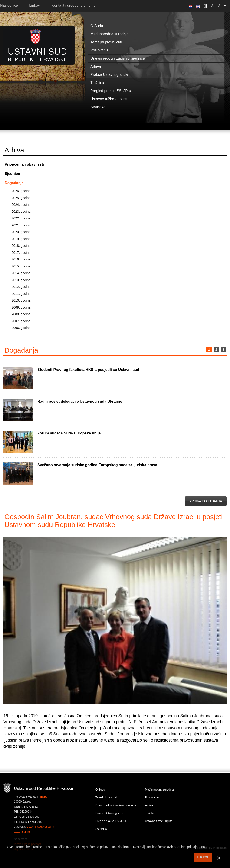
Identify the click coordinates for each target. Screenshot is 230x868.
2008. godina (21, 314)
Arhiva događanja (206, 501)
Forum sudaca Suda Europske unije (69, 433)
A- (213, 6)
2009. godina (21, 307)
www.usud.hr (22, 832)
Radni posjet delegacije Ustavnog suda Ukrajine (80, 401)
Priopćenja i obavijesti (24, 164)
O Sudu (100, 790)
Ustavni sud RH (38, 45)
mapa (44, 797)
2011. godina (21, 294)
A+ (226, 6)
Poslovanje (152, 797)
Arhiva (149, 805)
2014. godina (21, 273)
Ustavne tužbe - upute (159, 821)
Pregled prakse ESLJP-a (111, 821)
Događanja (14, 183)
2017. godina (21, 253)
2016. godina (21, 259)
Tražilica (150, 813)
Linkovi (35, 5)
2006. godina (21, 328)
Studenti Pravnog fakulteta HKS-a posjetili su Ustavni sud (88, 370)
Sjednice (12, 174)
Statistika (101, 829)
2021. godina (21, 225)
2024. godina (21, 205)
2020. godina (21, 232)
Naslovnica (9, 5)
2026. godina (21, 191)
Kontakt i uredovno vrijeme (74, 5)
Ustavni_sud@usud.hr (40, 827)
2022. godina (21, 218)
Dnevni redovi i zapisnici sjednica (116, 805)
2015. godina (21, 266)
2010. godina (21, 300)
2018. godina (21, 246)
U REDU (203, 857)
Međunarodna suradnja (159, 790)
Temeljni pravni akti (107, 797)
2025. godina (21, 198)
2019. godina (21, 239)
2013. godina (21, 280)
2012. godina (21, 287)
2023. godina (21, 212)
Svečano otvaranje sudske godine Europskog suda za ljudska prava (97, 465)
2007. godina (21, 321)
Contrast (206, 6)
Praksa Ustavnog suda (110, 813)
